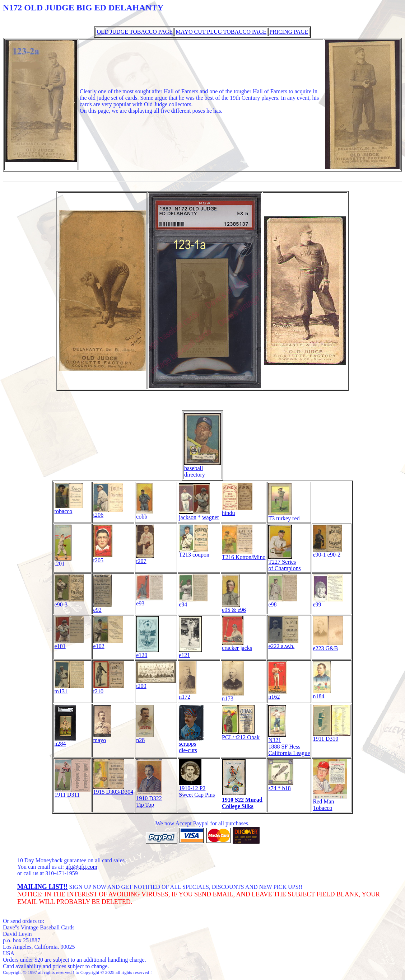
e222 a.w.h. (283, 644)
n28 (145, 738)
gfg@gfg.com (81, 867)
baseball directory (202, 469)
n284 (65, 741)
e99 (328, 602)
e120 (147, 653)
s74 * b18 (281, 786)
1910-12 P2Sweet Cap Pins (197, 789)
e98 (283, 602)
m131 (69, 689)
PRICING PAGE (289, 32)
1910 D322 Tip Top (149, 799)
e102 (108, 644)
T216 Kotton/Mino (244, 555)
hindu (237, 510)
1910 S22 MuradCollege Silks (242, 803)
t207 (145, 559)
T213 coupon (194, 552)
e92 (103, 607)
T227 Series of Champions (284, 562)
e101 (69, 644)
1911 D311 (73, 792)
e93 (150, 601)
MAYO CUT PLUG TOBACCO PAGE (221, 32)
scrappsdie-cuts (191, 744)
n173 (233, 696)
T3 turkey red (284, 516)
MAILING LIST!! (43, 887)
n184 (322, 694)
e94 (193, 602)
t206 (108, 512)
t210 (109, 689)
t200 (156, 683)
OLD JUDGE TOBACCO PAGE (135, 32)
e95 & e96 (234, 607)
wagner (211, 517)
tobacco (69, 509)
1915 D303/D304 (113, 789)
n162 (278, 694)
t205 (103, 558)
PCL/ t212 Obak (241, 735)
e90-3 (69, 602)
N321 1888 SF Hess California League (289, 744)
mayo (102, 738)
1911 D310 (332, 736)
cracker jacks (237, 645)
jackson (194, 515)
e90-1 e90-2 (327, 552)
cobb (145, 514)
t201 (63, 561)
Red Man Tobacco (330, 802)
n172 (188, 694)
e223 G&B (328, 646)
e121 (190, 653)
